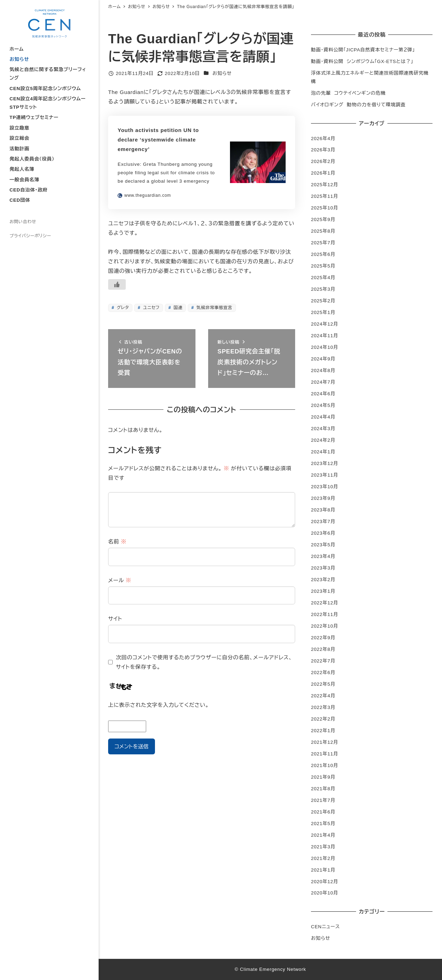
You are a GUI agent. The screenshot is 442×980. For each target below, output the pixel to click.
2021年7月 (323, 800)
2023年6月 (323, 533)
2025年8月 (323, 231)
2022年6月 (323, 673)
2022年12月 (325, 603)
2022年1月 (323, 731)
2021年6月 (323, 812)
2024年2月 (323, 440)
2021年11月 (325, 754)
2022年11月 (325, 614)
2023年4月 (323, 556)
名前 (117, 542)
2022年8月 (323, 649)
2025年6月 (323, 254)
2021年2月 (323, 858)
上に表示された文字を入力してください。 (158, 705)
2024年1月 (323, 452)
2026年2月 (323, 161)
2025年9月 (323, 219)
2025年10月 (325, 208)
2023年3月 (323, 568)
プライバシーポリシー (30, 236)
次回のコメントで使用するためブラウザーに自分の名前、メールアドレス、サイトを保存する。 (204, 662)
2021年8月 (323, 789)
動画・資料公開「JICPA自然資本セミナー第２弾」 (363, 50)
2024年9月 (323, 359)
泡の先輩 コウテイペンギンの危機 (348, 93)
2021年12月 (325, 742)
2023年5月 (323, 545)
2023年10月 (325, 487)
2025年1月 (323, 312)
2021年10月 (325, 765)
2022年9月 (323, 638)
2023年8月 (323, 510)
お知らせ (222, 73)
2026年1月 (323, 173)
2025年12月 (325, 185)
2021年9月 (323, 777)
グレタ (122, 308)
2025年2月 (323, 301)
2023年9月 (323, 498)
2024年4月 (323, 417)
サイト (115, 619)
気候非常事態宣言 (214, 308)
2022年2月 (323, 719)
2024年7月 (323, 382)
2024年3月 (323, 429)
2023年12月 (325, 463)
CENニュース (325, 927)
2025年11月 (325, 196)
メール (120, 580)
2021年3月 (323, 847)
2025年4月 (323, 278)
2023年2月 (323, 580)
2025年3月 (323, 289)
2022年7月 (323, 661)
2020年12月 (325, 882)
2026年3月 (323, 150)
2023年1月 (323, 591)
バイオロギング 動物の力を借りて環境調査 (358, 105)
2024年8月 (323, 370)
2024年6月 (323, 394)
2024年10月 (325, 347)
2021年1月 (323, 870)
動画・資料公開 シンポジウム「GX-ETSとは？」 (362, 61)
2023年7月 (323, 522)
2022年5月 (323, 684)
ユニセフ (151, 308)
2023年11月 (325, 475)
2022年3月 (323, 707)
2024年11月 (325, 336)
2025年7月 (323, 243)
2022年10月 (325, 626)
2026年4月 (323, 139)
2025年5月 (323, 266)
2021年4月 (323, 835)
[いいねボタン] (117, 284)
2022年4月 (323, 696)
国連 (178, 308)
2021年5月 (323, 824)
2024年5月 (323, 405)
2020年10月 (325, 893)
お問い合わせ (23, 222)
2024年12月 (325, 324)
